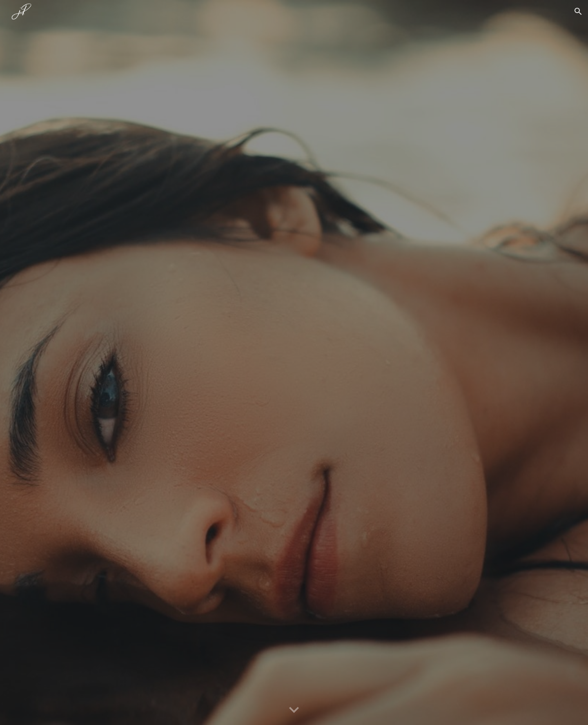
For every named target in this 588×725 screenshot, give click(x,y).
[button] (578, 11)
